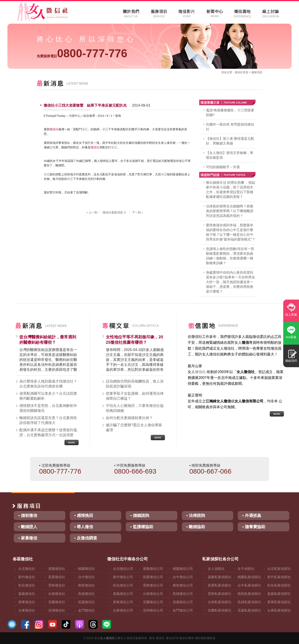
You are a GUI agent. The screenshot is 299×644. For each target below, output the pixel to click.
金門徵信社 (86, 610)
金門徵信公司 (183, 610)
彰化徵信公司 (123, 585)
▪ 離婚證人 (28, 527)
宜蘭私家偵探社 (220, 610)
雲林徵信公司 (153, 585)
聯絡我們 (291, 361)
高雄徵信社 (86, 594)
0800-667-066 (210, 471)
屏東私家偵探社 (279, 602)
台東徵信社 (27, 610)
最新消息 (257, 72)
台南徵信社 (57, 594)
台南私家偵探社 (220, 602)
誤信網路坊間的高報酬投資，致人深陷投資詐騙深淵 (135, 384)
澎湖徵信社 (57, 610)
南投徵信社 (86, 585)
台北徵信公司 (123, 569)
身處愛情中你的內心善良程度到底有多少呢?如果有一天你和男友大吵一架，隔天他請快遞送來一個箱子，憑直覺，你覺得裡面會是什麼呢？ (231, 282)
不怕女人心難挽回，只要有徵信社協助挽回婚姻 (135, 408)
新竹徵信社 (27, 577)
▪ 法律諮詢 (196, 516)
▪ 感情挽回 (84, 516)
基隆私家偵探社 (220, 577)
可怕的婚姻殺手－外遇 (223, 167)
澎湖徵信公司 (153, 610)
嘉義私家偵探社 (279, 594)
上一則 (91, 212)
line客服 (291, 337)
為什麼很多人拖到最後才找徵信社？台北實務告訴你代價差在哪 (48, 384)
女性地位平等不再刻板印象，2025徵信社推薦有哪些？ (135, 340)
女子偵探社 (246, 569)
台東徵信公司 (123, 610)
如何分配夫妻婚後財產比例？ (129, 418)
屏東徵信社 (27, 602)
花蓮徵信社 (86, 602)
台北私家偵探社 (279, 569)
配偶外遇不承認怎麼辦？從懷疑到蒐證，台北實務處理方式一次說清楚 (48, 432)
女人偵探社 (216, 569)
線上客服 (291, 315)
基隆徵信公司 (153, 569)
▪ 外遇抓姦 (252, 516)
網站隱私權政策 (205, 638)
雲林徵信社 (57, 585)
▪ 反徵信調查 (86, 538)
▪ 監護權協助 (142, 527)
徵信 (152, 638)
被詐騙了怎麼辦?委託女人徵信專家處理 (134, 427)
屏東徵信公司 (123, 602)
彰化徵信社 (27, 585)
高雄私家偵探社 (249, 602)
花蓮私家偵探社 (249, 610)
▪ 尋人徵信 (84, 527)
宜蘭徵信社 (57, 602)
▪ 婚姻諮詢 (140, 516)
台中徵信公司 (183, 577)
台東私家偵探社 (279, 610)
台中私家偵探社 (249, 585)
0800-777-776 (82, 53)
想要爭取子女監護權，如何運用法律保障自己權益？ (135, 396)
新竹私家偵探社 (279, 577)
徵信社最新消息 (115, 212)
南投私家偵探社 (249, 594)
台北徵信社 (27, 569)
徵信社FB (172, 638)
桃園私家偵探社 (249, 577)
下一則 (138, 212)
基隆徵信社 (57, 569)
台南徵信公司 (153, 594)
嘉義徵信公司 (123, 594)
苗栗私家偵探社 (220, 585)
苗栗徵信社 (57, 577)
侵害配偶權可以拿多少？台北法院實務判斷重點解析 (48, 396)
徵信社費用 (187, 638)
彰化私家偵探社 (279, 585)
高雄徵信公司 (183, 594)
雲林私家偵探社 (220, 594)
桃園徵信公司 (183, 569)
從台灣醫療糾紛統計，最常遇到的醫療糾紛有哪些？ (48, 340)
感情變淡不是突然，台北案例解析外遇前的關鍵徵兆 (48, 408)
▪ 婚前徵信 (28, 516)
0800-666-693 (135, 471)
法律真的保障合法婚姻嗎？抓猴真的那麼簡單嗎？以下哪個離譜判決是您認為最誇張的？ (230, 211)
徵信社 (239, 72)
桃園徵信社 (86, 569)
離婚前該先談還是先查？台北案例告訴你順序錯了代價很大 (48, 420)
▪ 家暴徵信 (28, 538)
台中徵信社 (86, 577)
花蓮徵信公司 (183, 602)
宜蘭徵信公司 (153, 602)
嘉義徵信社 (27, 594)
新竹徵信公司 (123, 577)
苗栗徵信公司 (153, 577)
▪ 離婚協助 (196, 527)
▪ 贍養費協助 (254, 527)
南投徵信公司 (183, 585)
